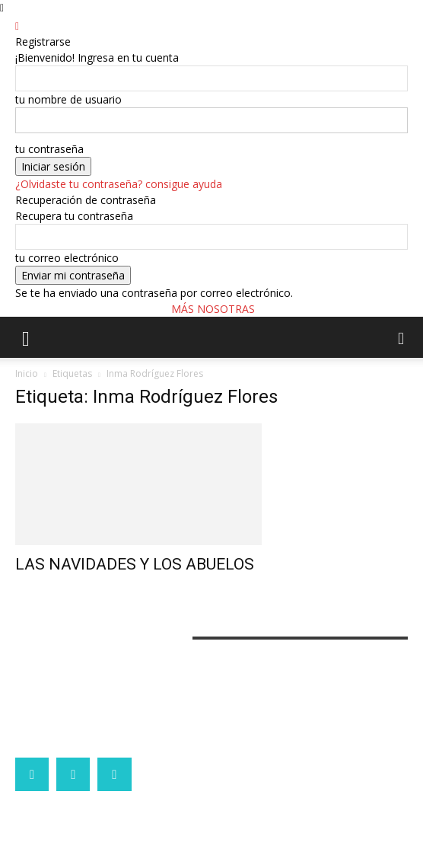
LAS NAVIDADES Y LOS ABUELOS (135, 564)
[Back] (17, 26)
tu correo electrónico (67, 258)
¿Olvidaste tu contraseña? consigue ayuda (119, 184)
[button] (26, 337)
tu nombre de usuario (68, 99)
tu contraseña (49, 149)
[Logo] (3, 366)
